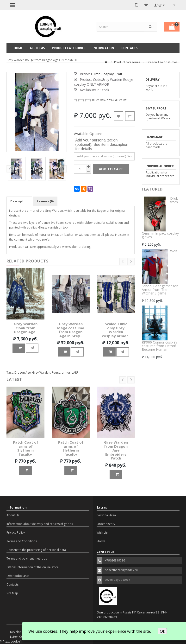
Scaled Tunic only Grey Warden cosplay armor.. (116, 330)
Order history (106, 524)
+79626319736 (115, 560)
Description (19, 201)
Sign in (160, 5)
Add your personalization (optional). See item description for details (102, 144)
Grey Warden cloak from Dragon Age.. (26, 328)
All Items (37, 48)
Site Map (12, 593)
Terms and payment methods (27, 558)
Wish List (102, 532)
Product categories (69, 48)
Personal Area (106, 515)
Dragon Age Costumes (162, 62)
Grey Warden (41, 373)
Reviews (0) (45, 201)
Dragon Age (23, 373)
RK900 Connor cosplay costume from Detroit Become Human (159, 346)
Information (103, 48)
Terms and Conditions (22, 541)
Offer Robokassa (18, 576)
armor (66, 373)
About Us (13, 515)
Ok (162, 631)
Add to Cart (111, 169)
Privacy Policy (16, 532)
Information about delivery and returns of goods (40, 524)
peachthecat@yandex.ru (121, 570)
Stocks (101, 541)
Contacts (129, 48)
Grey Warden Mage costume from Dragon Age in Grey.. (71, 330)
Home (18, 48)
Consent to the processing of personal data (36, 550)
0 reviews (98, 100)
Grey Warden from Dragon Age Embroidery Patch (116, 450)
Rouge (56, 373)
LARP (75, 373)
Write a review (117, 100)
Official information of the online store (33, 567)
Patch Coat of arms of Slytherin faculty (26, 448)
